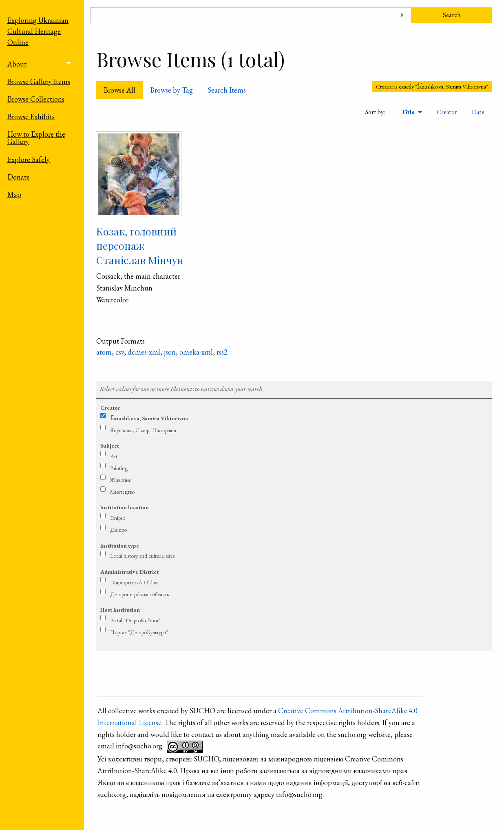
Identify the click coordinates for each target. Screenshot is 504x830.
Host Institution (120, 610)
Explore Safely (29, 159)
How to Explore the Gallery (36, 138)
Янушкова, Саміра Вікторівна (143, 430)
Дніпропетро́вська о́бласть (139, 594)
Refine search (294, 373)
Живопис (121, 480)
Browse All (119, 90)
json (170, 352)
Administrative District (129, 572)
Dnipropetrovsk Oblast (134, 582)
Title (409, 112)
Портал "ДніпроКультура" (139, 632)
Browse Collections (36, 99)
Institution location (125, 507)
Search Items (227, 90)
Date (478, 112)
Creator (447, 112)
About (17, 64)
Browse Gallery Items (39, 81)
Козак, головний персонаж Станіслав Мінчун (140, 245)
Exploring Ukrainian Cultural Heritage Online (38, 31)
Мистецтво (122, 492)
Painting (119, 468)
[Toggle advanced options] (402, 15)
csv (120, 352)
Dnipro (118, 518)
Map (14, 194)
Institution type (120, 546)
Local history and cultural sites (142, 556)
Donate (19, 177)
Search (452, 15)
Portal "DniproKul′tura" (135, 620)
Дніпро (118, 530)
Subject (110, 446)
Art (114, 456)
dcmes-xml (144, 352)
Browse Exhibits (31, 117)
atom (104, 352)
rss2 (222, 352)
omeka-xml (196, 352)
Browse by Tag (171, 90)
